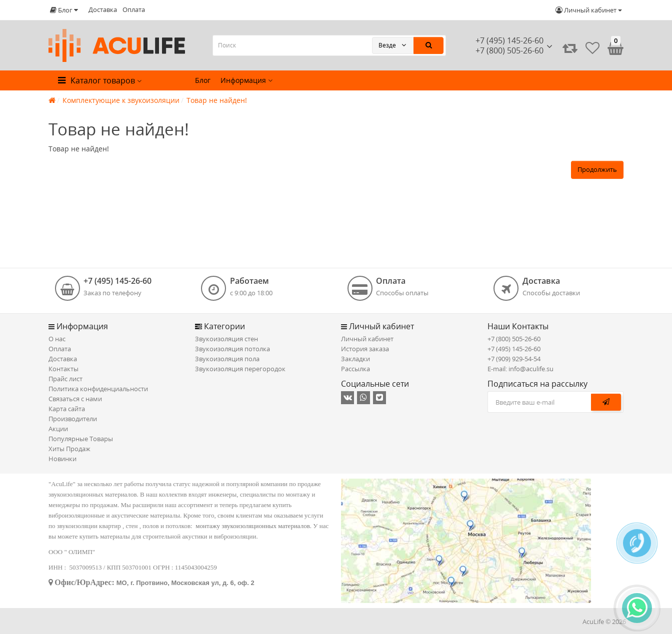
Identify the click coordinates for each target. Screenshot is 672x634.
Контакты (63, 369)
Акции (58, 429)
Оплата (134, 9)
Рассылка (355, 369)
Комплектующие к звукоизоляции (121, 100)
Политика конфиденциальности (98, 389)
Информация (246, 80)
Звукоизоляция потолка (232, 349)
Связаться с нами (75, 399)
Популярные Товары (81, 439)
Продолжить (597, 169)
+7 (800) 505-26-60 (514, 339)
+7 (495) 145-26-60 (509, 40)
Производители (73, 419)
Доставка (103, 9)
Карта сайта (67, 409)
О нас (57, 339)
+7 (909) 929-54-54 (514, 359)
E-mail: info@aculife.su (520, 369)
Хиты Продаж (69, 449)
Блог (203, 80)
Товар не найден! (217, 100)
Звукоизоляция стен (226, 339)
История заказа (365, 349)
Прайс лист (65, 379)
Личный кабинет (367, 339)
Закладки (355, 359)
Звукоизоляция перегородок (240, 369)
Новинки (62, 459)
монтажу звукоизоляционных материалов (253, 526)
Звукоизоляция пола (227, 359)
